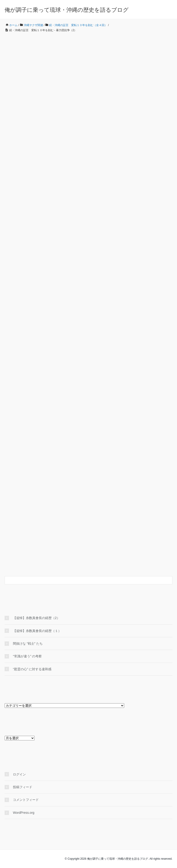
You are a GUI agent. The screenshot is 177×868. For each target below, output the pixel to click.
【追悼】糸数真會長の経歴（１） (37, 631)
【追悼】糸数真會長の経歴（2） (36, 618)
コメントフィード (26, 800)
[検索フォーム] (84, 580)
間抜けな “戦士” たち (28, 644)
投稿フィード (23, 787)
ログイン (19, 774)
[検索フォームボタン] (168, 580)
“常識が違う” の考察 (27, 656)
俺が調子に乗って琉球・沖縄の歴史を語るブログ (67, 10)
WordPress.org (24, 813)
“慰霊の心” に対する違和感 (34, 669)
